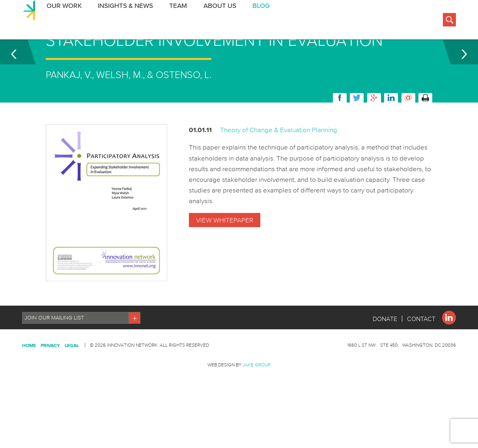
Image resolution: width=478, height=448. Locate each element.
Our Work (62, 21)
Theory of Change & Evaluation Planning (279, 169)
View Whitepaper (225, 259)
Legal (72, 385)
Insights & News (123, 21)
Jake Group (257, 404)
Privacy (50, 385)
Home (29, 385)
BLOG (257, 21)
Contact (421, 358)
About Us (216, 21)
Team (175, 21)
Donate (385, 358)
